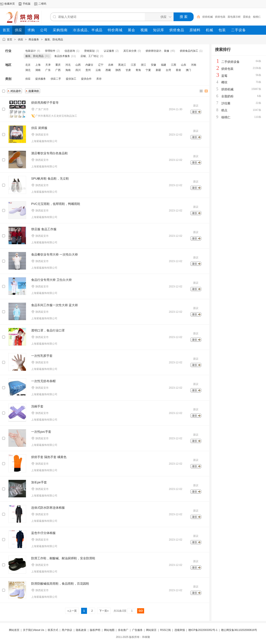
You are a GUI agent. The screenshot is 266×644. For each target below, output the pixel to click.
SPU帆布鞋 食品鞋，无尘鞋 (50, 179)
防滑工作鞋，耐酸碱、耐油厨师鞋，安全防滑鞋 (63, 558)
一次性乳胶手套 (42, 356)
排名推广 (123, 630)
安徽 (153, 65)
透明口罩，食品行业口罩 (48, 330)
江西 (174, 65)
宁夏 (148, 70)
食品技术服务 (62, 56)
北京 (28, 65)
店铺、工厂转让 (90, 56)
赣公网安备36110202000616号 (239, 630)
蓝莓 (224, 76)
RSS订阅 (165, 630)
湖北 (28, 70)
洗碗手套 (37, 406)
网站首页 (14, 630)
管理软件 (50, 51)
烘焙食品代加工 (189, 51)
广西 (58, 70)
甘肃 (128, 70)
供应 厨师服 (39, 128)
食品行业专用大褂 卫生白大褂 (51, 280)
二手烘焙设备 (230, 62)
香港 (178, 70)
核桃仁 (257, 17)
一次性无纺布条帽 (43, 381)
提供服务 (41, 79)
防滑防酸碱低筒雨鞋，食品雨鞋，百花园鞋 (60, 584)
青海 (138, 70)
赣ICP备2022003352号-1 (203, 630)
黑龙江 (122, 65)
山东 (184, 65)
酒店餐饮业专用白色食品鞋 (49, 153)
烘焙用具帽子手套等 (45, 103)
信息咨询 (70, 51)
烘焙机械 (208, 17)
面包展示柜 (234, 17)
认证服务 (109, 51)
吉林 (111, 65)
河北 (68, 65)
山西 (78, 65)
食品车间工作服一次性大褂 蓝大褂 (55, 305)
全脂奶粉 (227, 96)
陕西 (118, 70)
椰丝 (224, 82)
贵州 (88, 70)
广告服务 (137, 630)
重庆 (58, 65)
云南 (98, 70)
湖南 (38, 70)
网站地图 (109, 630)
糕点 (224, 110)
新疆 (158, 70)
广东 (48, 70)
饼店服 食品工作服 (44, 229)
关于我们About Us (33, 630)
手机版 (27, 4)
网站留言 (151, 630)
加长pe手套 (39, 482)
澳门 (188, 70)
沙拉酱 (226, 103)
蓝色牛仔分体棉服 (43, 533)
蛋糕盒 (247, 17)
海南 (68, 70)
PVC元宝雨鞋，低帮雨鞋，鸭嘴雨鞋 (56, 204)
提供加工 (71, 79)
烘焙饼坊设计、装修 (157, 51)
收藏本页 (10, 4)
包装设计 (31, 51)
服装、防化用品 (54, 39)
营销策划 (89, 51)
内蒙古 (89, 65)
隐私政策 (81, 630)
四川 (78, 70)
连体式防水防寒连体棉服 (48, 508)
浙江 (143, 65)
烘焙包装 (220, 17)
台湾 (168, 70)
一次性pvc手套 (41, 432)
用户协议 (67, 630)
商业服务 (34, 39)
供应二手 (56, 79)
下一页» (104, 611)
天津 (48, 65)
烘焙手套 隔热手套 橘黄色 (49, 457)
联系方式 (53, 630)
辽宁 (101, 65)
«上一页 (72, 611)
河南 (194, 65)
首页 (10, 39)
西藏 (108, 70)
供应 (20, 39)
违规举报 (180, 630)
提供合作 (86, 79)
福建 (164, 65)
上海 (38, 65)
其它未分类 (130, 51)
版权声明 (95, 630)
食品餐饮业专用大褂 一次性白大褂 (55, 254)
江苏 (133, 65)
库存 (99, 79)
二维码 (42, 4)
